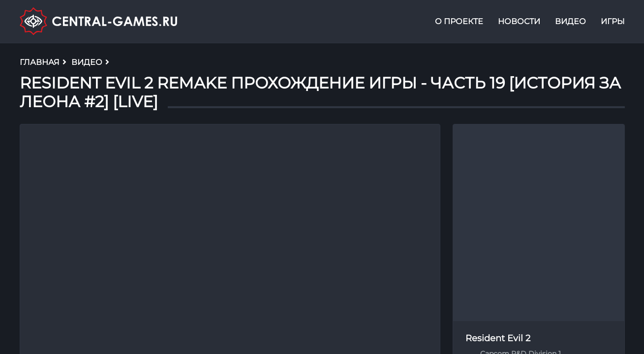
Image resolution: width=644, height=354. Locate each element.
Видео (570, 21)
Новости (519, 21)
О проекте (459, 21)
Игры (613, 21)
